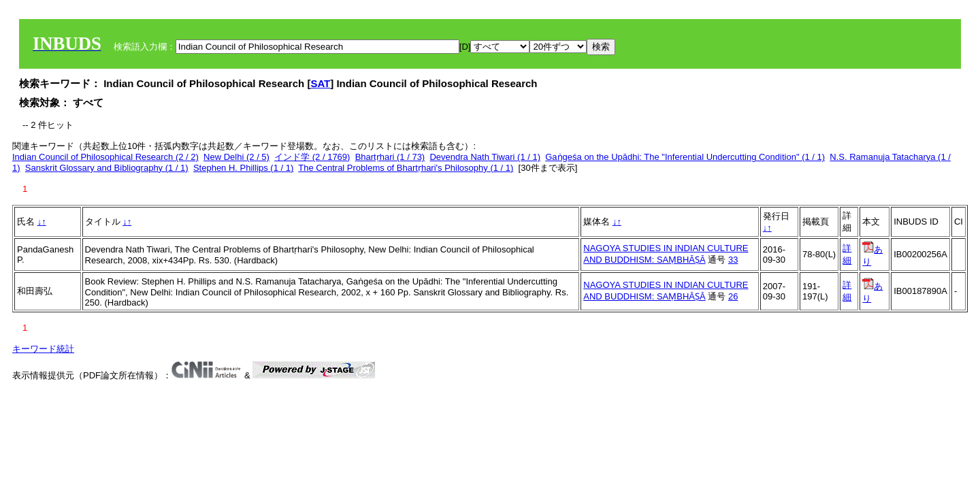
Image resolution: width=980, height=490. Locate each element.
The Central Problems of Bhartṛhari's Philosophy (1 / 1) (406, 168)
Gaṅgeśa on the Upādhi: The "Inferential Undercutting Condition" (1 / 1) (685, 157)
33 (733, 260)
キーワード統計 (43, 349)
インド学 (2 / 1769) (312, 157)
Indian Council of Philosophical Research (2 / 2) (105, 157)
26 (733, 296)
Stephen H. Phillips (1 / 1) (243, 168)
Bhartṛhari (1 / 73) (390, 157)
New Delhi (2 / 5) (236, 157)
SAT (320, 83)
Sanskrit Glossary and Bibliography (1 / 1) (107, 168)
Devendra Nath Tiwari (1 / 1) (485, 157)
